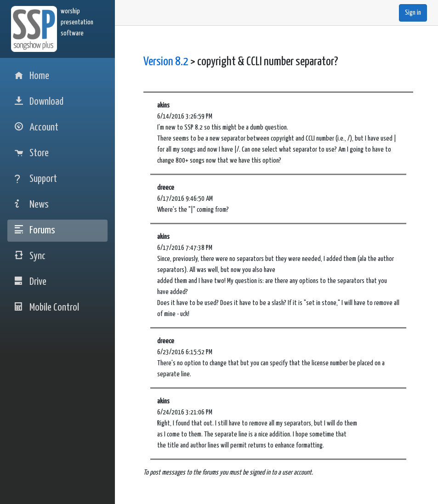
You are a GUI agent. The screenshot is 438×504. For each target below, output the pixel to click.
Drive (31, 282)
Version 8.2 (166, 62)
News (32, 205)
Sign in (413, 13)
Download (39, 102)
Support (36, 179)
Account (37, 127)
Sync (30, 256)
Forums (35, 230)
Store (32, 153)
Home (32, 76)
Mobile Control (47, 308)
